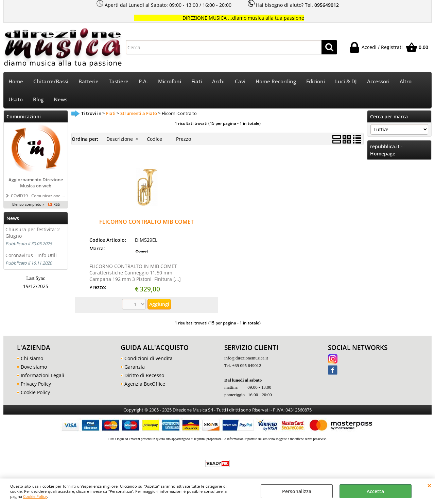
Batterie (89, 81)
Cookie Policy (35, 496)
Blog (38, 99)
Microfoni (170, 81)
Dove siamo (34, 367)
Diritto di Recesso (144, 375)
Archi (218, 81)
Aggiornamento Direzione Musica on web (36, 183)
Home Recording (276, 81)
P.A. (143, 81)
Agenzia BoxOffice (145, 384)
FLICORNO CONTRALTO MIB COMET (146, 222)
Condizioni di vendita (149, 358)
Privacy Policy (36, 384)
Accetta (375, 491)
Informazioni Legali (42, 375)
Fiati (197, 81)
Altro (406, 81)
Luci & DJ (346, 81)
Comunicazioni (24, 116)
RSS (57, 204)
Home (16, 81)
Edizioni (316, 81)
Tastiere (119, 81)
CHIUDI (429, 485)
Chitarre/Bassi (51, 81)
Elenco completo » (28, 204)
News (60, 99)
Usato (16, 99)
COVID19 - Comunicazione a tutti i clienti (49, 196)
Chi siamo (32, 358)
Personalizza (297, 491)
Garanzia (135, 367)
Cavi (240, 81)
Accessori (378, 81)
